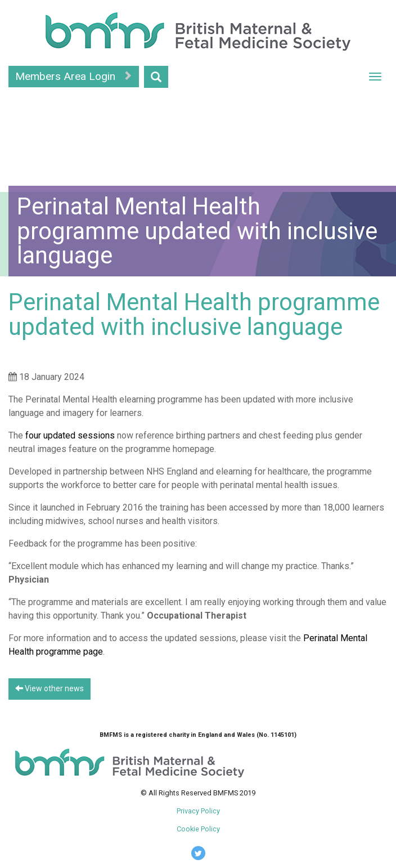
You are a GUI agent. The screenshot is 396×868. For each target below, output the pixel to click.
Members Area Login (74, 76)
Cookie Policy (198, 829)
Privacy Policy (198, 811)
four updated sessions (70, 435)
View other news (49, 688)
